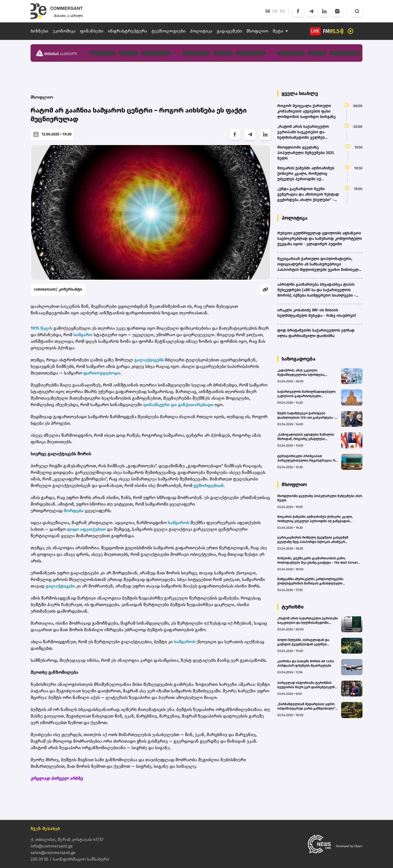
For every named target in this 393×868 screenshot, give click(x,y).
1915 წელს (41, 328)
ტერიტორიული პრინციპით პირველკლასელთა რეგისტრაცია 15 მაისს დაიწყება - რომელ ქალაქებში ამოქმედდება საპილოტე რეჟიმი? (307, 458)
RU (283, 11)
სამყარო (83, 335)
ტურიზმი (293, 607)
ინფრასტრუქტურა (127, 31)
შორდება (74, 511)
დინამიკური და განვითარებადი (178, 405)
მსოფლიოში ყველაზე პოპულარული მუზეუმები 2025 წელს (320, 498)
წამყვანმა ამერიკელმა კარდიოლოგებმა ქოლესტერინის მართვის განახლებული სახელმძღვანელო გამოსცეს (310, 581)
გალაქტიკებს (149, 360)
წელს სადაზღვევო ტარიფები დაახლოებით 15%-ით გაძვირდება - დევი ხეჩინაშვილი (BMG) (306, 416)
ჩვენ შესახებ (45, 829)
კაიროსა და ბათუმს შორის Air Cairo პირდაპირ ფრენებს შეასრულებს (306, 663)
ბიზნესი (39, 31)
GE (268, 11)
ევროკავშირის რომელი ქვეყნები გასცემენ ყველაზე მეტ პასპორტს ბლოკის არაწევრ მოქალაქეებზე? (313, 540)
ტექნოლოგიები (169, 31)
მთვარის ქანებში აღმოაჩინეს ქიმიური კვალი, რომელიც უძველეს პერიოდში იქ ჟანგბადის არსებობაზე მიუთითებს (315, 519)
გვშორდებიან (209, 485)
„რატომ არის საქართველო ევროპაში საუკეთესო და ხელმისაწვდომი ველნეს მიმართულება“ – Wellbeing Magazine (308, 621)
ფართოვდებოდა (102, 373)
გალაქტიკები (60, 586)
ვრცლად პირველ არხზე (57, 778)
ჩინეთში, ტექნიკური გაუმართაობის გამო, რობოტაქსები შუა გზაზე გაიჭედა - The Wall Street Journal (318, 561)
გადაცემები (229, 31)
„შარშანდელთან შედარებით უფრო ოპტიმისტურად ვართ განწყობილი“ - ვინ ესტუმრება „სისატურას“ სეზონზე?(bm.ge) (307, 706)
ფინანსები (92, 31)
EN (275, 11)
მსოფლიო (257, 31)
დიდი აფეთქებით (86, 529)
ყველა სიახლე (300, 93)
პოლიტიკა (201, 31)
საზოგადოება (299, 359)
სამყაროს (179, 523)
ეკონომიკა (64, 31)
